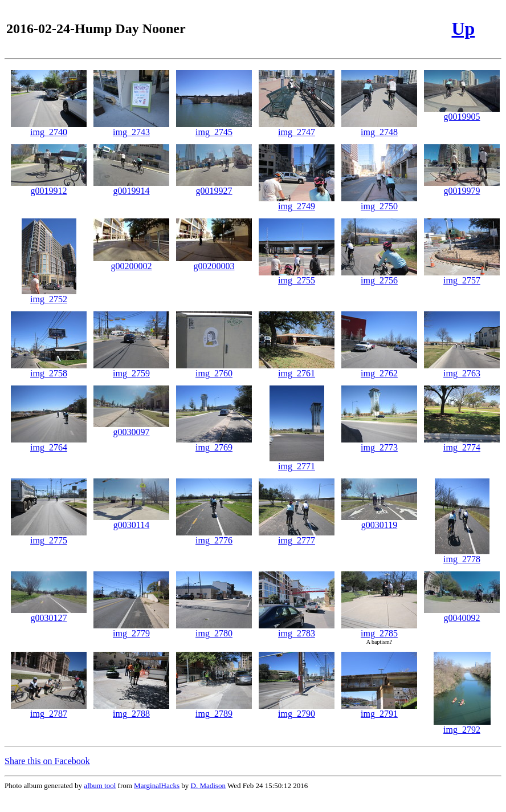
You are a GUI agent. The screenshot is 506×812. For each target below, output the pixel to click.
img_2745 (214, 128)
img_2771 (297, 462)
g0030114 (131, 521)
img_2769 (214, 443)
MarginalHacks (157, 785)
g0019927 (214, 187)
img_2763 (462, 369)
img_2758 (49, 369)
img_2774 (462, 443)
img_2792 (462, 726)
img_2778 (462, 555)
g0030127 (49, 614)
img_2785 (379, 629)
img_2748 (379, 128)
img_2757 (462, 276)
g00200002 (131, 262)
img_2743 (131, 128)
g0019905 (462, 113)
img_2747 (297, 128)
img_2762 (379, 369)
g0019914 (131, 187)
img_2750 (379, 202)
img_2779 (131, 629)
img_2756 (379, 276)
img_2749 (297, 202)
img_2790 (297, 710)
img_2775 (49, 536)
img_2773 (379, 443)
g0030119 (379, 521)
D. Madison (208, 785)
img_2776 (214, 536)
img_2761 (297, 369)
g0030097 (131, 428)
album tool (100, 785)
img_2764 (49, 443)
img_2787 (49, 710)
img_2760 (214, 369)
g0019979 (462, 187)
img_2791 (379, 710)
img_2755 (297, 276)
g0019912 (49, 187)
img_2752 (49, 295)
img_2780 (214, 629)
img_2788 (131, 710)
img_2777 (297, 536)
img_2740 (49, 128)
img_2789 (214, 710)
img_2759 (131, 369)
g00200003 (214, 262)
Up (463, 29)
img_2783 (297, 629)
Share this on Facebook (47, 761)
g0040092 (462, 614)
